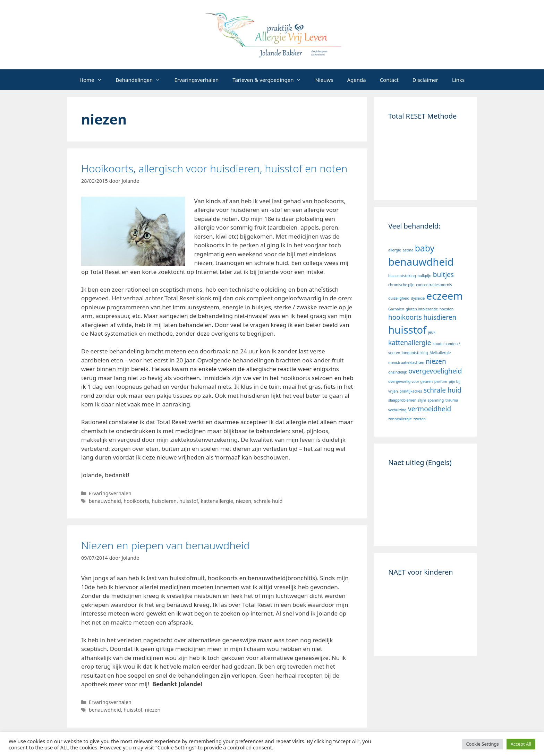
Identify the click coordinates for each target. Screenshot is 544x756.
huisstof (189, 501)
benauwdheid (105, 501)
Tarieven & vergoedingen (270, 80)
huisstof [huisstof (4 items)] (407, 330)
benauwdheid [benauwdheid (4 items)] (421, 262)
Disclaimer (425, 80)
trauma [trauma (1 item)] (452, 400)
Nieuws (324, 80)
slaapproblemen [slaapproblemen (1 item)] (402, 400)
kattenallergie (217, 501)
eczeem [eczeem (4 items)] (445, 296)
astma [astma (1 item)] (408, 250)
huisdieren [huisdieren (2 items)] (440, 317)
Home (94, 80)
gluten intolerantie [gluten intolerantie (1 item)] (422, 309)
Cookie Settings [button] (482, 744)
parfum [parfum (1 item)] (441, 381)
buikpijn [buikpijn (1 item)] (424, 276)
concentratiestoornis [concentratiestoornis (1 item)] (434, 285)
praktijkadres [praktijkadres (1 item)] (411, 391)
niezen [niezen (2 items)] (436, 361)
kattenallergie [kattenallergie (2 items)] (410, 343)
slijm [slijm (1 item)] (422, 400)
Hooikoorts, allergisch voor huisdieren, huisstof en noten (214, 168)
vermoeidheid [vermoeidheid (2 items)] (430, 409)
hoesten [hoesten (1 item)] (447, 309)
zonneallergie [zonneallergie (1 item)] (400, 419)
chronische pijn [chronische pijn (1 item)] (401, 285)
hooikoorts (136, 501)
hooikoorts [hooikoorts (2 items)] (405, 317)
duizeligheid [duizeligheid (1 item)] (399, 298)
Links (458, 80)
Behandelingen (142, 80)
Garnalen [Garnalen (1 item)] (396, 309)
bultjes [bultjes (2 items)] (443, 275)
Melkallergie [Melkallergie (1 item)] (440, 353)
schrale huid (268, 501)
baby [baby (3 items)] (425, 248)
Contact (389, 80)
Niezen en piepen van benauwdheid (166, 545)
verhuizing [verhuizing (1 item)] (397, 410)
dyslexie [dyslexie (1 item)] (418, 298)
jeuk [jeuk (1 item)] (432, 332)
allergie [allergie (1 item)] (395, 250)
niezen (244, 501)
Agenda (356, 80)
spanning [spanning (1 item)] (436, 400)
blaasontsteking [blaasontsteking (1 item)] (402, 276)
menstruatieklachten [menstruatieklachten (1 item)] (406, 362)
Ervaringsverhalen (196, 80)
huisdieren (164, 501)
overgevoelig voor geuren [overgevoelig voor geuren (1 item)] (410, 381)
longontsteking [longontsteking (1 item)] (415, 353)
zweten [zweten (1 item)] (419, 419)
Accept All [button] (521, 744)
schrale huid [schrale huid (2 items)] (443, 390)
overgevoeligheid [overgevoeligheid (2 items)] (435, 371)
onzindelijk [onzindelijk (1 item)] (398, 372)
